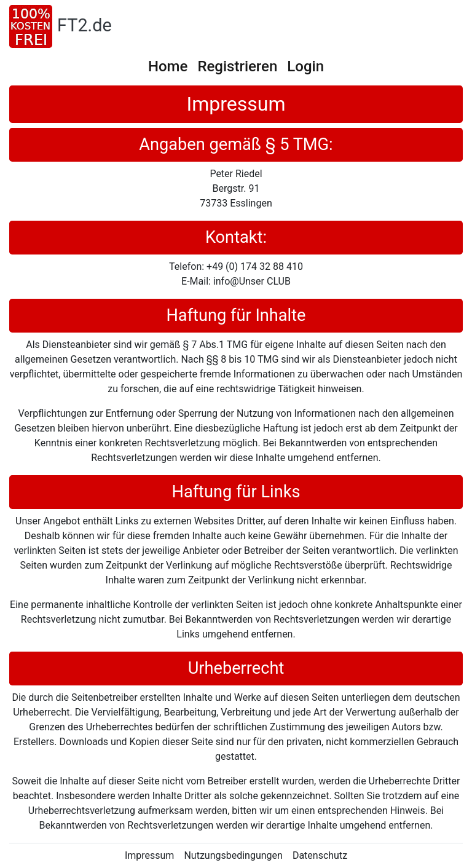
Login (305, 66)
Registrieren (237, 66)
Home (168, 66)
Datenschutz (320, 855)
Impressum (150, 855)
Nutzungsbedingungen (233, 855)
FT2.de (85, 25)
